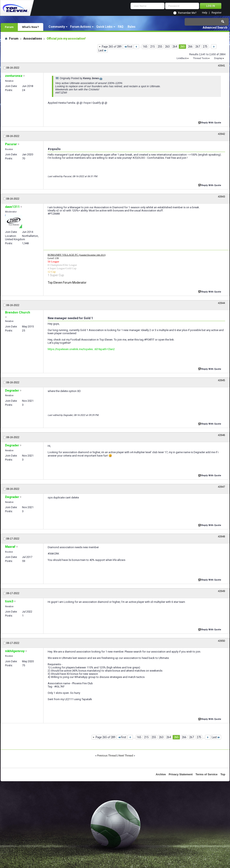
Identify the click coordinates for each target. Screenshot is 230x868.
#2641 (221, 66)
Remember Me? (187, 13)
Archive (161, 774)
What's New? (31, 27)
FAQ (121, 27)
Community (57, 27)
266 (190, 47)
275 (205, 47)
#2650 (221, 641)
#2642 (221, 134)
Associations (33, 39)
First (128, 47)
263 (167, 47)
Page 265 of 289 (112, 47)
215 (153, 47)
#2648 (221, 537)
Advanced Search (215, 28)
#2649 (221, 591)
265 (182, 47)
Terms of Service (206, 774)
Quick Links (104, 27)
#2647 (221, 487)
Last (102, 50)
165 (145, 47)
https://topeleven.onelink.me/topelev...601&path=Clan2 (81, 349)
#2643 (221, 197)
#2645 (221, 380)
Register (217, 13)
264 (175, 47)
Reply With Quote (210, 122)
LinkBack (182, 58)
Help (205, 13)
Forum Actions (81, 27)
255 (160, 47)
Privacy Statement (181, 774)
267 (198, 47)
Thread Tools (200, 58)
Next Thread (126, 756)
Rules (132, 27)
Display (218, 58)
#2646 (221, 435)
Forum (9, 27)
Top (223, 774)
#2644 (221, 303)
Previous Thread (107, 756)
